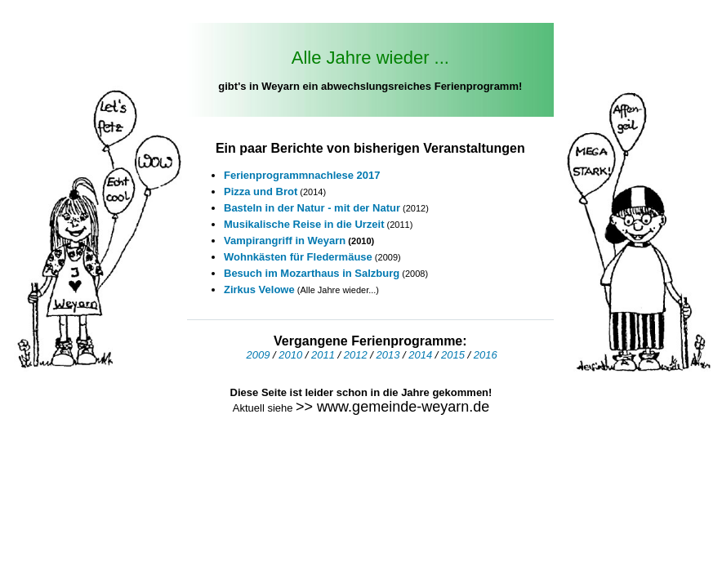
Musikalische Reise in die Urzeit (304, 224)
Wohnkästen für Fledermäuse (298, 257)
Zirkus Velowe (259, 290)
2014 (420, 355)
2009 (258, 355)
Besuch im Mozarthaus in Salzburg (312, 273)
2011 (323, 355)
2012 (356, 355)
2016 (486, 355)
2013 (388, 355)
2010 (290, 355)
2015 (453, 355)
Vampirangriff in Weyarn (286, 241)
